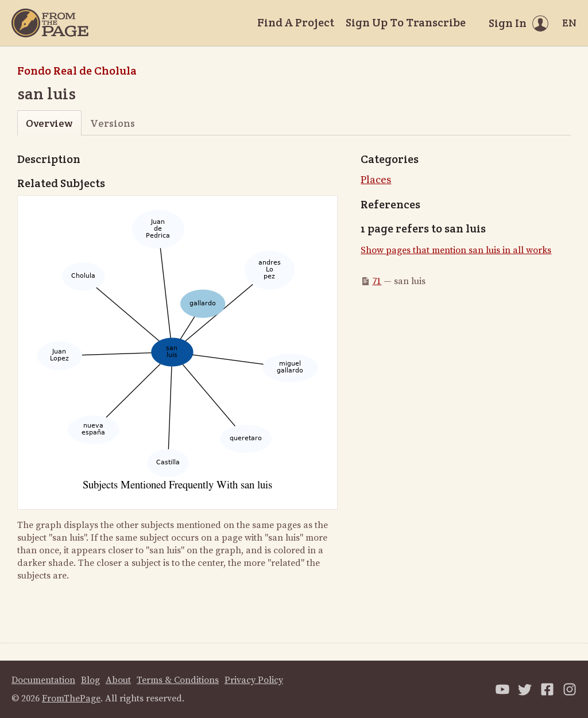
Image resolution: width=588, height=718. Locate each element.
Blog (90, 680)
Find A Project (296, 22)
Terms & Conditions (178, 680)
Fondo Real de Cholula (77, 71)
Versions (113, 123)
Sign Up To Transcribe (406, 22)
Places (376, 180)
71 (377, 281)
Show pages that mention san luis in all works (456, 250)
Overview (49, 123)
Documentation (43, 680)
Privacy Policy (254, 680)
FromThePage (71, 698)
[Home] (50, 23)
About (118, 680)
